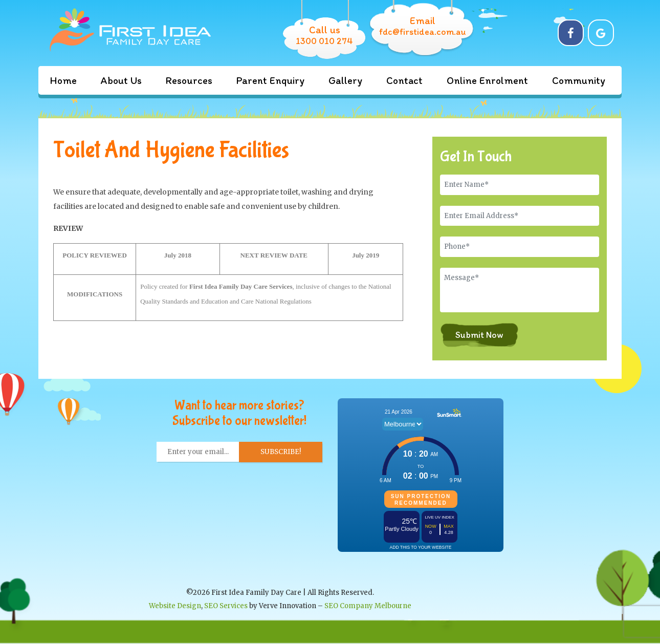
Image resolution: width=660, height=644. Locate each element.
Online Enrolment (487, 80)
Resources (189, 80)
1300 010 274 (324, 41)
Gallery (345, 80)
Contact (404, 80)
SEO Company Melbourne (368, 606)
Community (579, 80)
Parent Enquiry (270, 80)
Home (63, 80)
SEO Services (226, 606)
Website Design (175, 606)
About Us (121, 80)
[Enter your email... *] (198, 452)
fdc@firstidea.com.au (423, 32)
